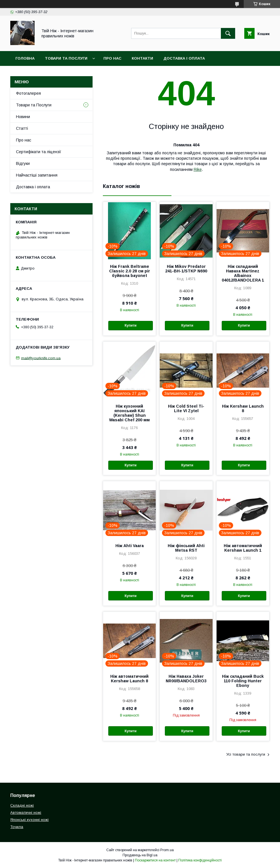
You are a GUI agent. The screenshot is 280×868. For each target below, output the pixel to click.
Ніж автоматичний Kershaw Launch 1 (243, 548)
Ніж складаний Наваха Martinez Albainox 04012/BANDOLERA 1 (243, 273)
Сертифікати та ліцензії (39, 152)
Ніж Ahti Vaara (130, 546)
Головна (25, 58)
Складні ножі (22, 805)
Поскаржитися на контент (155, 860)
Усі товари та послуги (246, 754)
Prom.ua (167, 850)
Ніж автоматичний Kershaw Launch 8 (129, 679)
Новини (23, 117)
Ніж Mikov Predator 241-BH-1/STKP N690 (186, 269)
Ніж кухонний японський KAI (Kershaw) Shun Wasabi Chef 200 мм (129, 413)
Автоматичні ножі (26, 813)
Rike (198, 169)
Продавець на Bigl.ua (140, 855)
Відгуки (23, 163)
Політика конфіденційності (200, 860)
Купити (131, 325)
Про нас (112, 58)
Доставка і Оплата (184, 58)
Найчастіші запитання (37, 175)
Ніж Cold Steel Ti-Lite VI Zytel (186, 408)
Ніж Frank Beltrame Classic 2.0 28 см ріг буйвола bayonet (130, 271)
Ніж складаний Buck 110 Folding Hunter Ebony (243, 681)
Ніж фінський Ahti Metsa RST (186, 548)
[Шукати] (228, 33)
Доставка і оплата (33, 187)
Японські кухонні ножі (29, 820)
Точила (17, 827)
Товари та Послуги (66, 58)
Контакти (142, 58)
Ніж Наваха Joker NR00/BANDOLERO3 (186, 679)
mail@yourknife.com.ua (41, 358)
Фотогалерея (28, 93)
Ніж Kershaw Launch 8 (243, 408)
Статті (22, 128)
